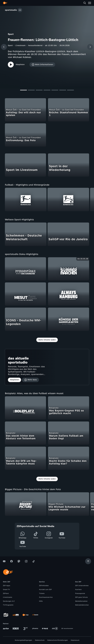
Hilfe (41, 601)
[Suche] (85, 3)
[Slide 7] (70, 91)
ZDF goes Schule (81, 597)
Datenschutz (40, 640)
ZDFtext (6, 593)
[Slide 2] (31, 91)
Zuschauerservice (46, 597)
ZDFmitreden (44, 586)
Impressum (75, 640)
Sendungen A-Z (9, 601)
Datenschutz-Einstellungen (58, 640)
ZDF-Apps (7, 586)
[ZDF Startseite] (5, 3)
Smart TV (6, 590)
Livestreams (8, 597)
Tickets (42, 593)
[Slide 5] (55, 91)
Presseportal (80, 593)
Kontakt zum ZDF (45, 590)
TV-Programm (8, 605)
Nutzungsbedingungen (23, 640)
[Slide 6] (63, 91)
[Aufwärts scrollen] (88, 561)
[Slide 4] (47, 91)
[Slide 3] (39, 91)
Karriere (78, 590)
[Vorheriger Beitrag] (4, 47)
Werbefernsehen (81, 601)
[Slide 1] (23, 91)
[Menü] (90, 3)
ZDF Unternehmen (82, 586)
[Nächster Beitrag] (90, 47)
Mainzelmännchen (82, 605)
